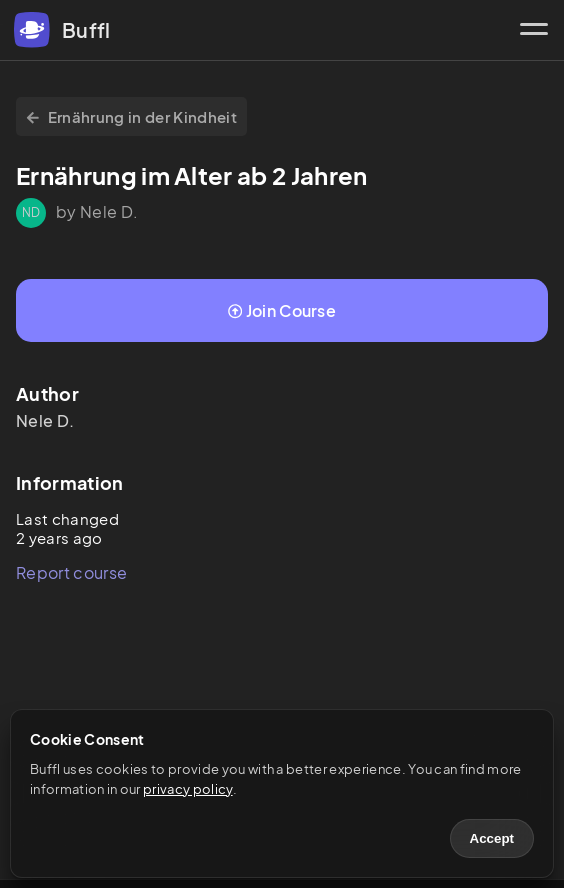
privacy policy (187, 789)
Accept (492, 838)
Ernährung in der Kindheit (131, 116)
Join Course (282, 310)
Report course (71, 572)
